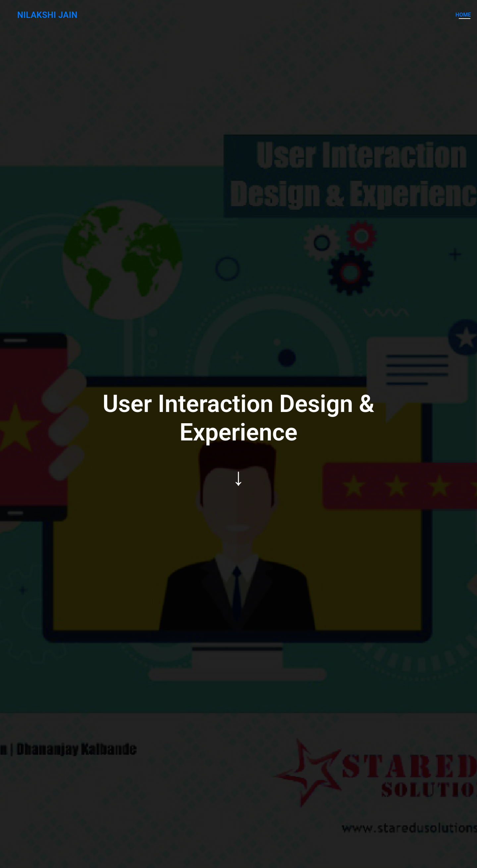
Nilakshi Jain (43, 15)
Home (463, 15)
